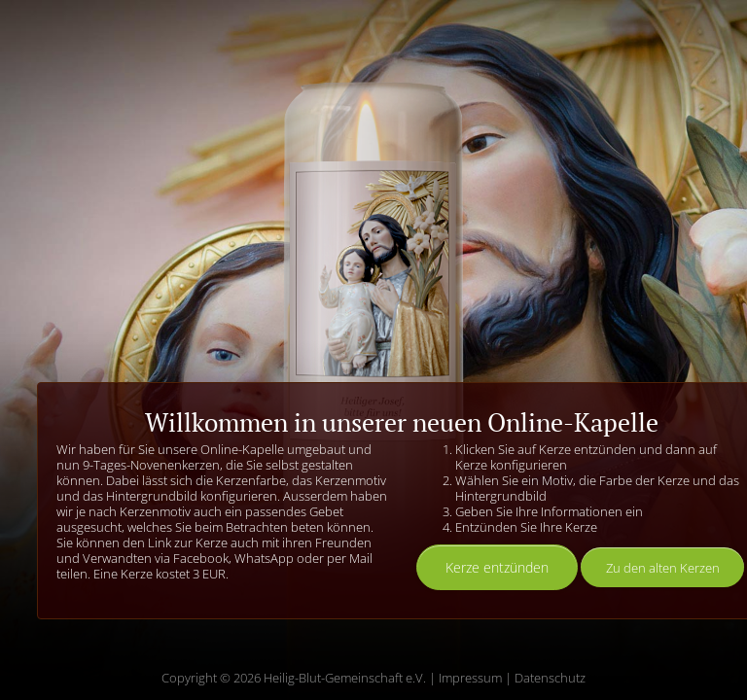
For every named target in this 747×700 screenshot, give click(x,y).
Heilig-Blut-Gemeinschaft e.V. (345, 678)
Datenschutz (550, 678)
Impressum (470, 678)
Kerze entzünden (497, 567)
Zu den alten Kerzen (663, 568)
